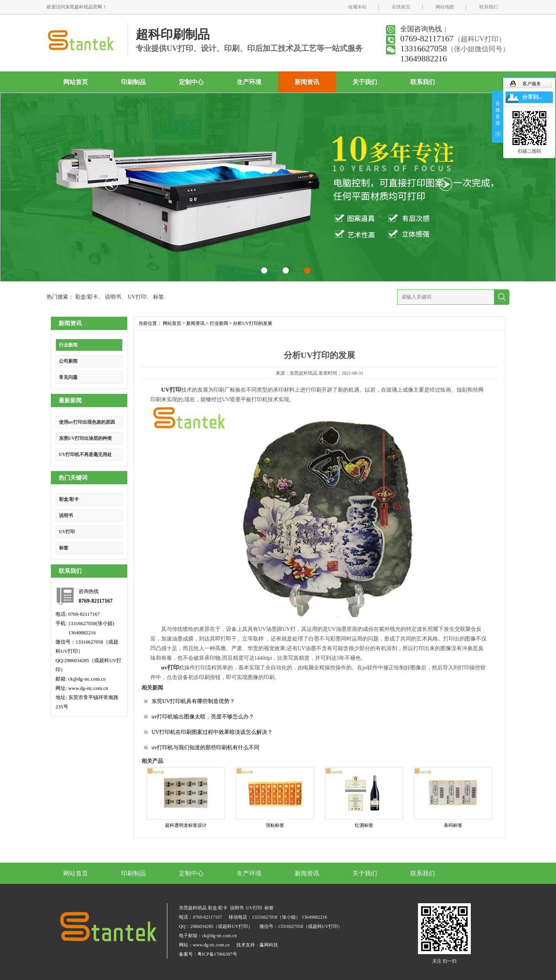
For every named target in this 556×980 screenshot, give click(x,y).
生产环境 (249, 82)
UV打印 (137, 297)
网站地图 (445, 7)
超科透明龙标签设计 (186, 825)
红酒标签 (364, 825)
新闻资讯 (307, 82)
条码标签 (453, 825)
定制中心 (191, 82)
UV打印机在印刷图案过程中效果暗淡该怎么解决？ (212, 732)
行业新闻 (68, 345)
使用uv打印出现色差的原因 (87, 422)
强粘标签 (275, 825)
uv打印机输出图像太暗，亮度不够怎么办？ (203, 717)
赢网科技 (269, 945)
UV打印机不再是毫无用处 (85, 455)
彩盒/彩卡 (87, 297)
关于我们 (365, 82)
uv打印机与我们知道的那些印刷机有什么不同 (206, 748)
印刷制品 (133, 82)
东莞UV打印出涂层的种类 (85, 438)
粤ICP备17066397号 (217, 954)
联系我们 (489, 7)
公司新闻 (68, 361)
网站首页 (76, 82)
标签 (158, 297)
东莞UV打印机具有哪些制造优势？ (193, 701)
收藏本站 (357, 7)
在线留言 (401, 7)
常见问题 (68, 377)
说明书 (113, 297)
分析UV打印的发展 (252, 323)
